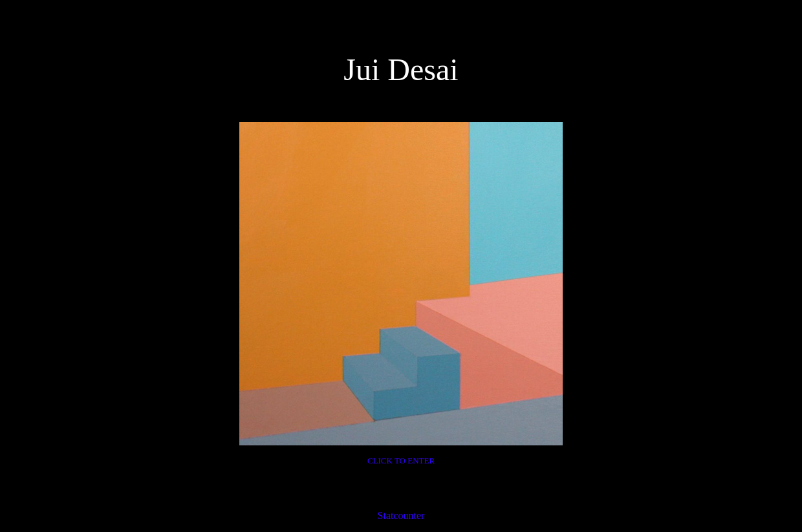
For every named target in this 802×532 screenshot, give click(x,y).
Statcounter (401, 516)
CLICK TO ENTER (401, 461)
